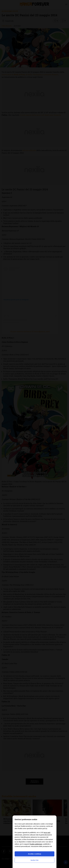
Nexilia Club (35, 860)
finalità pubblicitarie (36, 844)
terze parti (47, 833)
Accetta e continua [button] (34, 854)
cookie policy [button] (42, 828)
